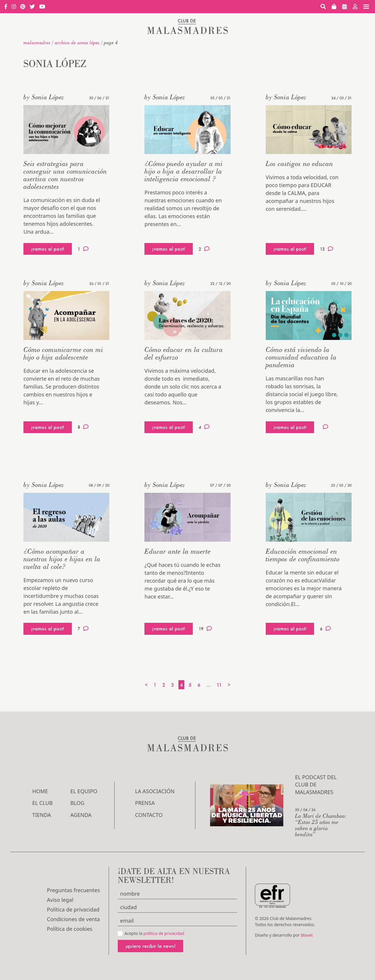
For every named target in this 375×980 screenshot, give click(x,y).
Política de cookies (70, 929)
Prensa (145, 803)
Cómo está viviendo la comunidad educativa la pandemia (301, 357)
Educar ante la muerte (178, 551)
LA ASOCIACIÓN (155, 791)
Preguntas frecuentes (73, 890)
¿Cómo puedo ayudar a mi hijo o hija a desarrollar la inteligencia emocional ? (184, 171)
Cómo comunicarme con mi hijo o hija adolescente (63, 353)
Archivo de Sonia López (77, 42)
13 (327, 249)
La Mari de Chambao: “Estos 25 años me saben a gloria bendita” (321, 825)
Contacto (149, 815)
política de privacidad (164, 933)
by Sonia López (44, 97)
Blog (77, 803)
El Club (42, 803)
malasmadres (37, 42)
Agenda (81, 815)
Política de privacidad (73, 909)
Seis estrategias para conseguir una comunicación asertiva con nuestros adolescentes (65, 175)
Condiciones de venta (73, 919)
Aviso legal (60, 900)
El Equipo (84, 791)
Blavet (307, 935)
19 (205, 629)
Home (40, 791)
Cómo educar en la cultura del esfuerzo (184, 353)
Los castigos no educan (299, 164)
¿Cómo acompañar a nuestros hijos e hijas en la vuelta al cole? (62, 559)
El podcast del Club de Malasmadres (316, 784)
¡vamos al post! (48, 249)
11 (219, 685)
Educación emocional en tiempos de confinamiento (303, 555)
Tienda (42, 815)
